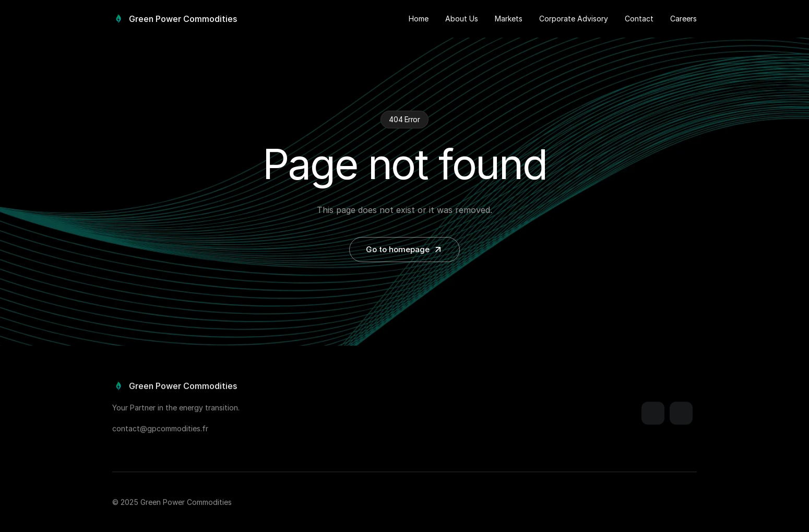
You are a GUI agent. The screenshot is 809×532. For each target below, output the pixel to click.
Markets (509, 19)
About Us (462, 19)
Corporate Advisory (574, 19)
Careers (683, 19)
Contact (639, 19)
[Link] (653, 415)
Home (419, 19)
